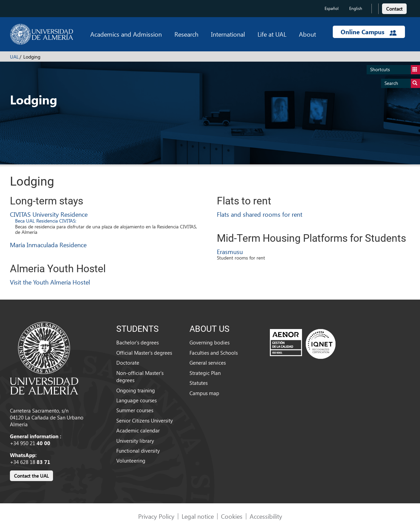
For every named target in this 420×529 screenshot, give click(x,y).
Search (402, 83)
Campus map (204, 393)
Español (332, 8)
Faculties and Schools (214, 353)
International (228, 34)
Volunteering (131, 461)
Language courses (136, 400)
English (356, 8)
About (307, 34)
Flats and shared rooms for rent (260, 214)
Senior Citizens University (145, 420)
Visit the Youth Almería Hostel (50, 282)
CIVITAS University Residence (49, 214)
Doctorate (128, 363)
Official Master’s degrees (144, 353)
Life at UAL (272, 34)
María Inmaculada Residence (48, 245)
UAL (14, 57)
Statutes (199, 383)
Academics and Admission (126, 34)
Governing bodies (209, 342)
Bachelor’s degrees (137, 342)
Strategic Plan (205, 373)
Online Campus (369, 32)
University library (135, 441)
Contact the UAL (31, 476)
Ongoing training (136, 390)
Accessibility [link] (266, 516)
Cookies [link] (232, 516)
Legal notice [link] (198, 516)
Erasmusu (230, 251)
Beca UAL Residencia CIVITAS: (46, 221)
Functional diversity (138, 451)
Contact (394, 9)
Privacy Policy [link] (156, 516)
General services (208, 363)
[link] (394, 8)
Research (186, 34)
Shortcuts (395, 70)
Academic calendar (138, 430)
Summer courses (135, 410)
